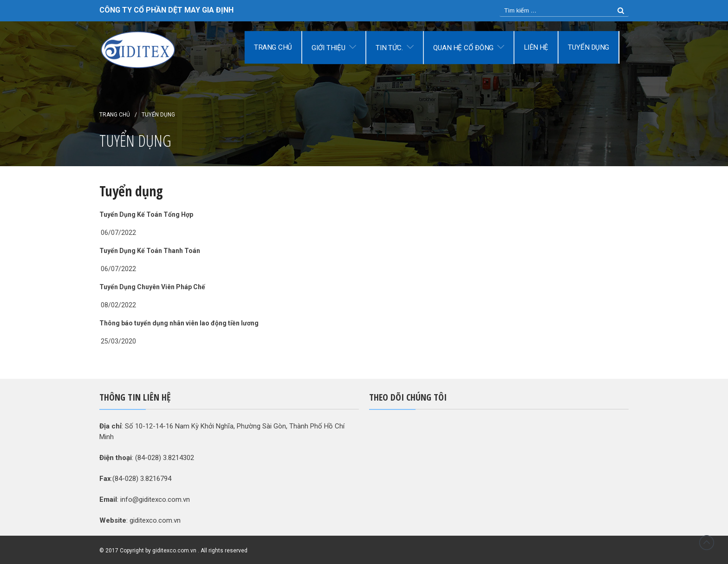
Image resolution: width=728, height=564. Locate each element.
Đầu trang (707, 543)
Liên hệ (536, 47)
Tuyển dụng (589, 47)
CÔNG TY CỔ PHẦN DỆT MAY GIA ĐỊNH (166, 10)
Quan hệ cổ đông (464, 48)
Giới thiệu (328, 48)
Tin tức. (389, 48)
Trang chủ (273, 47)
